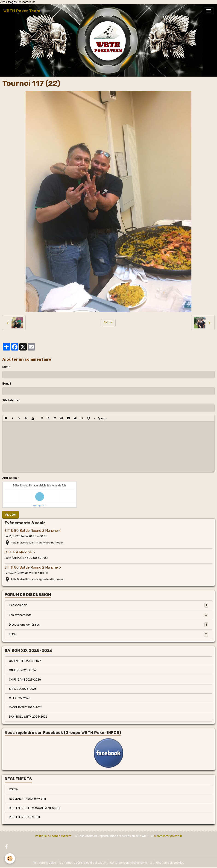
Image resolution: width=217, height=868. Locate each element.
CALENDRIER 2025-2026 (25, 661)
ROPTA (13, 789)
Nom (5, 367)
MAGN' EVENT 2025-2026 (26, 707)
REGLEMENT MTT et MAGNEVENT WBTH (34, 808)
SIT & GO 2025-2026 (23, 689)
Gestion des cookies (170, 863)
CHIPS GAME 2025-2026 (25, 680)
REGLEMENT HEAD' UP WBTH (27, 799)
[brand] (22, 11)
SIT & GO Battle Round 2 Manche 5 (33, 567)
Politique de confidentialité (53, 836)
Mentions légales (44, 863)
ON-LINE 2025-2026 (22, 670)
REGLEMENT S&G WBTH (24, 817)
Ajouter (11, 515)
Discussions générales (109, 625)
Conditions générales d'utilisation (83, 863)
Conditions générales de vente (131, 863)
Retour (108, 322)
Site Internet (11, 400)
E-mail (7, 384)
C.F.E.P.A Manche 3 (20, 552)
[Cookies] (10, 858)
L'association (109, 605)
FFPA (109, 634)
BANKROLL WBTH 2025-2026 (28, 717)
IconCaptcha (39, 506)
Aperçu (100, 418)
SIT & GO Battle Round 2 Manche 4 (33, 531)
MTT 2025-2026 (19, 698)
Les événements (109, 615)
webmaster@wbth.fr (168, 836)
